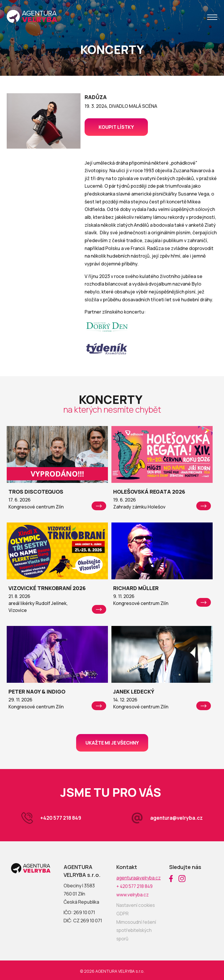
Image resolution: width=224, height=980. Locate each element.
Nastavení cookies (136, 905)
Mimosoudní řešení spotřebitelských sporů (136, 929)
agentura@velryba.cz (175, 818)
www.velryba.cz (133, 894)
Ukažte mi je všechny (112, 743)
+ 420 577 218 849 (135, 886)
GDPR (123, 913)
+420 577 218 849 (62, 818)
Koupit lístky (116, 127)
